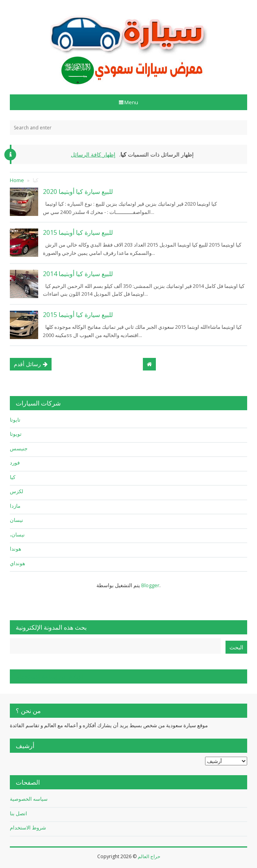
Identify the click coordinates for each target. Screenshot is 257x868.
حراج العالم (149, 856)
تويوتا (16, 434)
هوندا (16, 549)
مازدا (15, 506)
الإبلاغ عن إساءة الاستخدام (50, 676)
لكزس (17, 491)
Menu (131, 102)
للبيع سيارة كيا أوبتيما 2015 (78, 232)
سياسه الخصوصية (29, 799)
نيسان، (17, 534)
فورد (15, 463)
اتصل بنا (18, 813)
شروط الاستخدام (28, 827)
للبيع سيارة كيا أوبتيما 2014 (78, 274)
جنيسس (19, 448)
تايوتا (15, 420)
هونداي (18, 563)
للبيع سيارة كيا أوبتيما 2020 (78, 192)
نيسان (17, 520)
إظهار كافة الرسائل (93, 154)
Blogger (150, 585)
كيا (13, 477)
